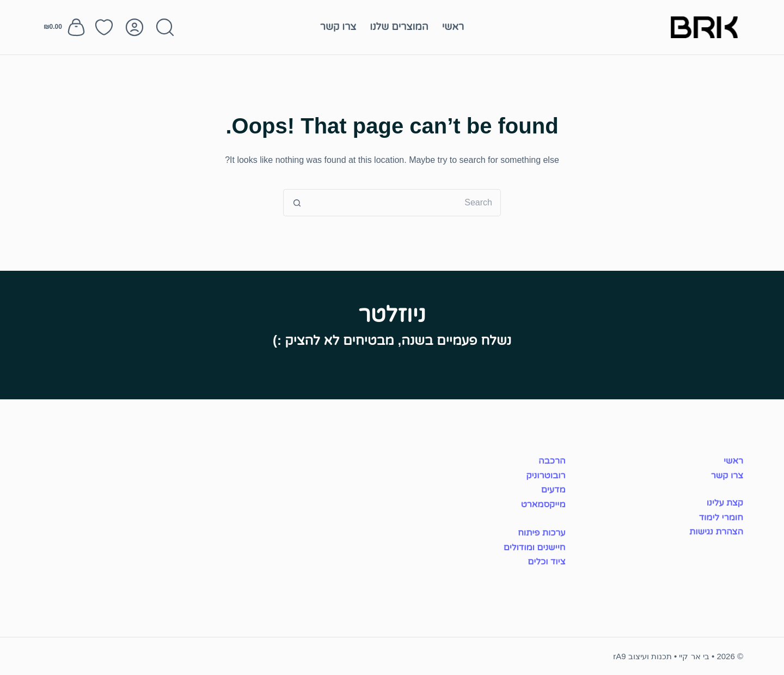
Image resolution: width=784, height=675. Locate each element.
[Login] (134, 27)
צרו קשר (338, 27)
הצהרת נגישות (716, 531)
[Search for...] (406, 203)
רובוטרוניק (546, 475)
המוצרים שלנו (399, 27)
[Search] (165, 27)
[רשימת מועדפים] (104, 27)
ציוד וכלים (546, 561)
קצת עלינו (725, 503)
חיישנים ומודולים (535, 547)
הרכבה (552, 461)
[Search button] (297, 203)
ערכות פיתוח (542, 533)
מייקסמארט (543, 504)
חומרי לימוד (721, 517)
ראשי (453, 27)
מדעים (553, 489)
